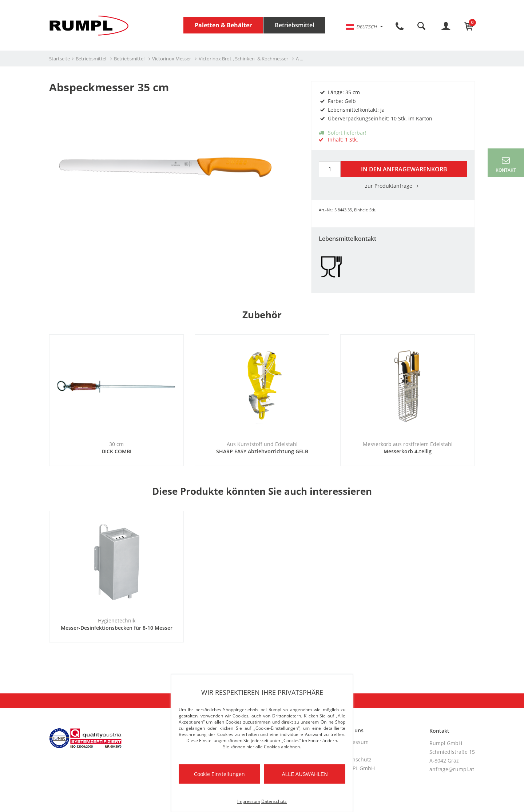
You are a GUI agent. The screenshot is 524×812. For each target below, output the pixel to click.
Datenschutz (356, 759)
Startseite (59, 59)
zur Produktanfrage (393, 186)
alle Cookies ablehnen (278, 747)
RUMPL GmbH (358, 768)
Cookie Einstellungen (219, 774)
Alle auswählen (305, 774)
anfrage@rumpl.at (452, 769)
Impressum (355, 742)
